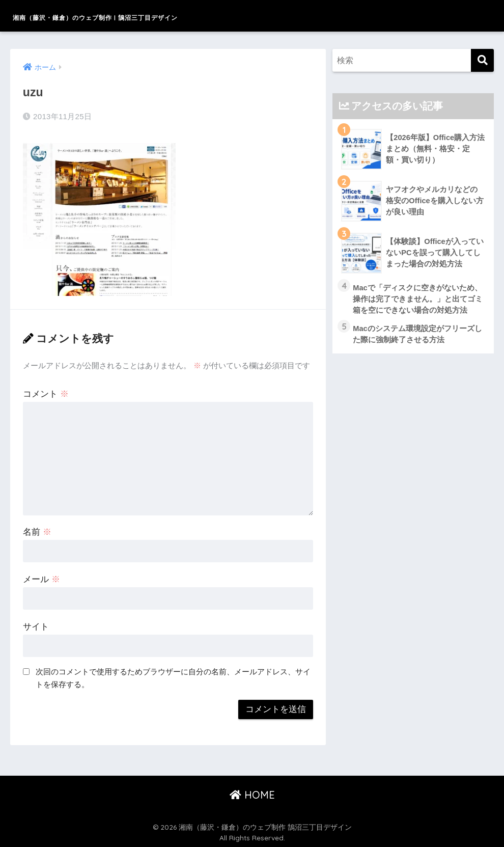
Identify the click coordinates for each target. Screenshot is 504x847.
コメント (46, 392)
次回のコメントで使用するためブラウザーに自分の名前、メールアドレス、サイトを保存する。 (173, 677)
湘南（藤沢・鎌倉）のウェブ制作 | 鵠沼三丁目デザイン (166, 16)
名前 (37, 530)
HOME (252, 793)
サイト (36, 625)
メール (41, 578)
